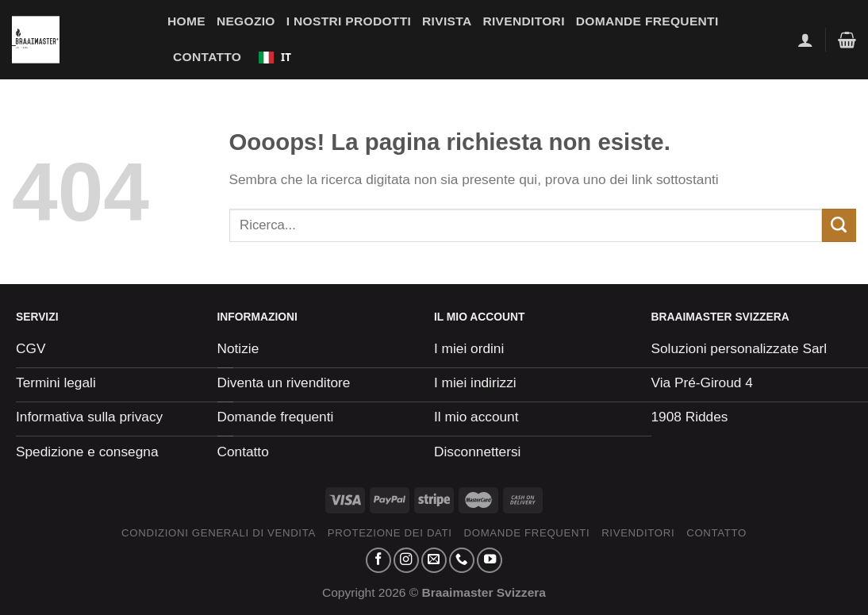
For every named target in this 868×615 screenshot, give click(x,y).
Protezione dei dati (390, 533)
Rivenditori (523, 21)
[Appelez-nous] (462, 560)
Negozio (246, 21)
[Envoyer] (839, 225)
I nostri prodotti (349, 21)
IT (275, 57)
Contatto (207, 57)
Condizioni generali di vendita (219, 533)
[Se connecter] (805, 40)
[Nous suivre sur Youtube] (490, 560)
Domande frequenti (647, 21)
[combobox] (275, 57)
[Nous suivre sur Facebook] (378, 560)
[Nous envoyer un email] (434, 560)
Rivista (447, 21)
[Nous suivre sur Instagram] (406, 560)
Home (186, 21)
